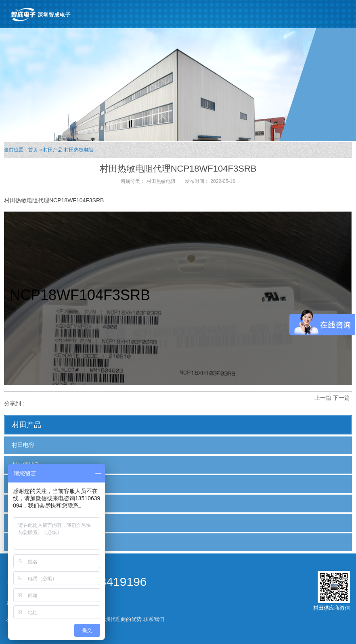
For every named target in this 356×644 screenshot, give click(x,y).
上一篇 (323, 398)
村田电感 (23, 542)
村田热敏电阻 (79, 150)
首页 (33, 150)
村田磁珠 (23, 484)
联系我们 (154, 619)
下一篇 (341, 398)
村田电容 (23, 445)
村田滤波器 (26, 464)
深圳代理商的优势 (121, 619)
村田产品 (53, 150)
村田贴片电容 (29, 503)
